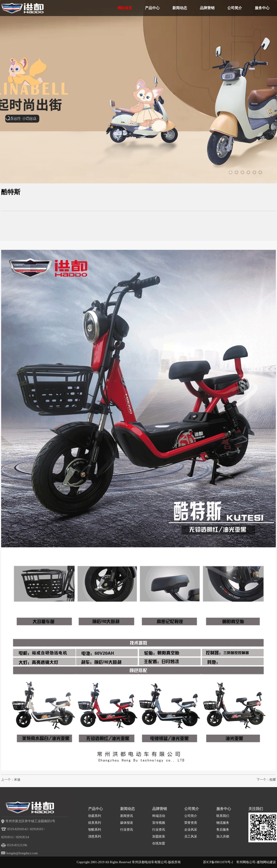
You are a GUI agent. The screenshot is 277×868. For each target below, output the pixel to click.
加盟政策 (159, 836)
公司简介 (235, 8)
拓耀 (273, 780)
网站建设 (269, 862)
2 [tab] (236, 172)
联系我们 (223, 816)
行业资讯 (127, 830)
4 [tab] (248, 172)
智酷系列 (95, 830)
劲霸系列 (95, 816)
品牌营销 (207, 8)
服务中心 (262, 8)
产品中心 (152, 8)
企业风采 (191, 830)
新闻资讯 (127, 816)
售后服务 (223, 830)
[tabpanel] (138, 109)
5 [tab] (254, 172)
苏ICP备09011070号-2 (218, 862)
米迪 (17, 780)
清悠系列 (95, 836)
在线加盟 (159, 843)
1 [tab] (231, 172)
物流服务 (223, 823)
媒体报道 (127, 823)
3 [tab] (242, 172)
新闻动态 (180, 8)
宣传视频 (159, 823)
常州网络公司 (246, 862)
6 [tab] (260, 172)
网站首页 (125, 8)
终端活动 (159, 816)
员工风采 (191, 836)
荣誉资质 (191, 823)
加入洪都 (223, 836)
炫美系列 (95, 823)
